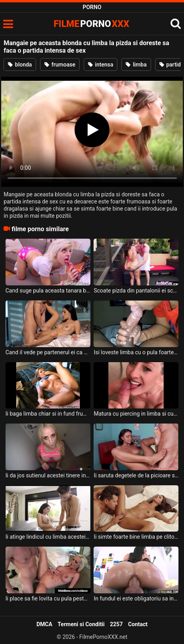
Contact (138, 624)
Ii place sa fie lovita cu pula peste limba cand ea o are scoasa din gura (48, 598)
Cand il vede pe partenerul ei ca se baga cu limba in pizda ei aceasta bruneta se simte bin (48, 352)
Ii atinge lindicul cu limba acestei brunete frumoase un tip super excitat (48, 537)
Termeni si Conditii (81, 624)
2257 (116, 624)
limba (136, 65)
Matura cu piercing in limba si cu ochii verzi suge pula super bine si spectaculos (136, 414)
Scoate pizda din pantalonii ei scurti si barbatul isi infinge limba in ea (136, 291)
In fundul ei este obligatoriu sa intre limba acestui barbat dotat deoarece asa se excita (136, 598)
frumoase (60, 65)
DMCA (44, 624)
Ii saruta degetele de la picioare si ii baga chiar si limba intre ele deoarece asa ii (136, 475)
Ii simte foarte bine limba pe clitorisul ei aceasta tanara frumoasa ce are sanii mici (136, 537)
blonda (20, 65)
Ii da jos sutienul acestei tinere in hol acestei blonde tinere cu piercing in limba (48, 475)
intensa (101, 65)
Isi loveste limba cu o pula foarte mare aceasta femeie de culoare (136, 352)
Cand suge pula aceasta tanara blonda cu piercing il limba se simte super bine (48, 291)
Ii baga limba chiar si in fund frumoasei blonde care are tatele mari (48, 414)
